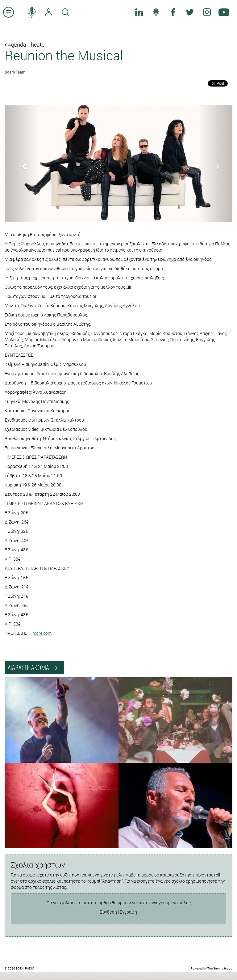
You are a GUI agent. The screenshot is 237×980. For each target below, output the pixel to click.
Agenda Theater (25, 45)
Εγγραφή (128, 912)
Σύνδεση (108, 912)
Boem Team (15, 72)
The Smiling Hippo (220, 968)
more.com (42, 633)
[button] (22, 164)
